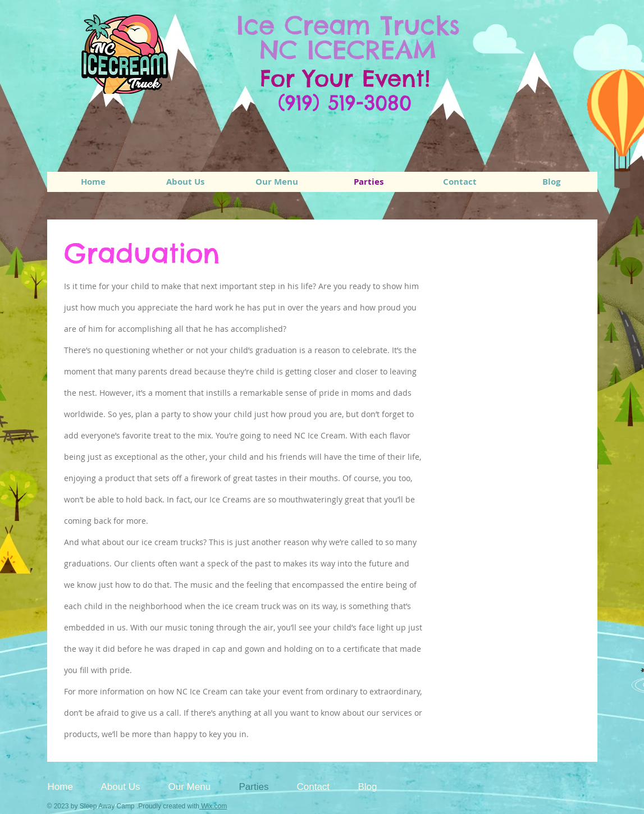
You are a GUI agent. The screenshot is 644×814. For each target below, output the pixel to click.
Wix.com (213, 806)
